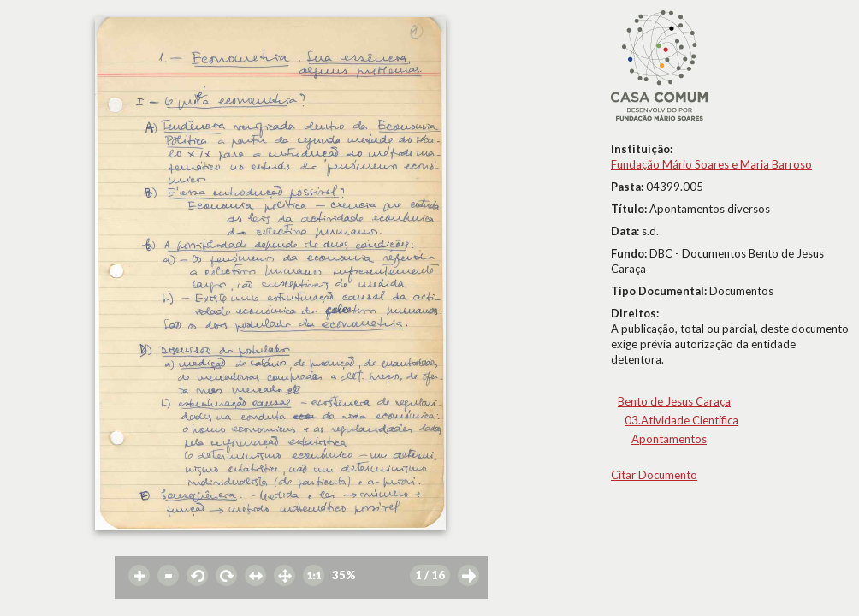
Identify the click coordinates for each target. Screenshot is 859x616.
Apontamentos (669, 439)
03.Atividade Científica (681, 420)
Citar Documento (654, 475)
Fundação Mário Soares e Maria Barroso (711, 164)
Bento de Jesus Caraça (674, 401)
